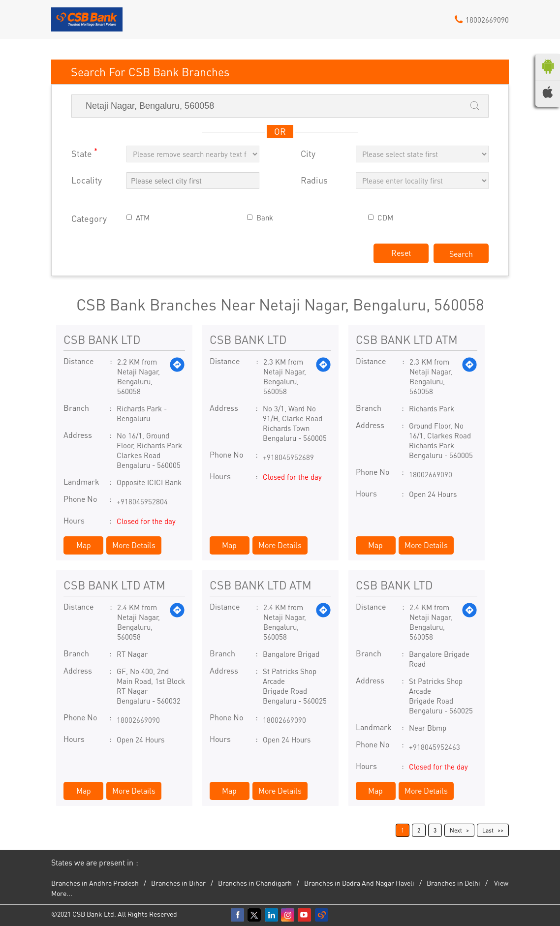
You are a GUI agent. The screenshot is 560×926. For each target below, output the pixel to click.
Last (488, 830)
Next (456, 830)
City (308, 154)
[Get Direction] (177, 376)
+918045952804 (142, 501)
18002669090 (431, 474)
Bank (265, 218)
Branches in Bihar (178, 883)
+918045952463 (435, 747)
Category (89, 219)
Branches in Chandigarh (255, 883)
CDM (385, 218)
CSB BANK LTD (102, 339)
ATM (143, 218)
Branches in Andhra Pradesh (95, 883)
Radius (314, 180)
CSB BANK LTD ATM (407, 339)
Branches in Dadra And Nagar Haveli (359, 883)
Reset (401, 253)
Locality (87, 180)
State (84, 153)
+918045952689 (288, 457)
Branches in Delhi (453, 883)
